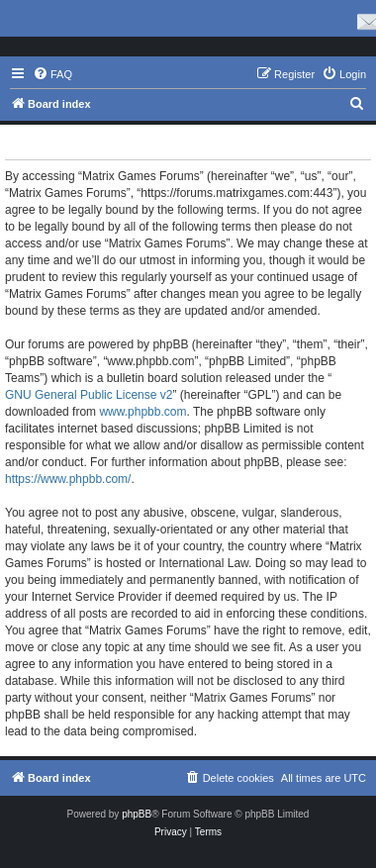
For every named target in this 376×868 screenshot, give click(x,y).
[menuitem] (52, 74)
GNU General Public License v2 (89, 395)
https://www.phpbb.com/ (68, 479)
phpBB (137, 814)
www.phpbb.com (142, 412)
